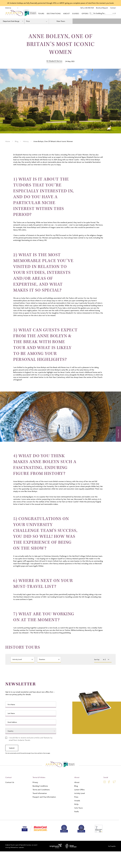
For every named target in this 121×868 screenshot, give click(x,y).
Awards (77, 801)
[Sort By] (106, 659)
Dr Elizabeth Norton (54, 61)
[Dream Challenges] (71, 846)
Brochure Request (102, 8)
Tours (41, 13)
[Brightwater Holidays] (56, 846)
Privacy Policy (34, 753)
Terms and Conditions (41, 790)
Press (76, 797)
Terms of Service (43, 753)
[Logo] (21, 13)
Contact (113, 8)
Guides (76, 13)
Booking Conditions (40, 786)
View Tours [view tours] (61, 21)
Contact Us (10, 782)
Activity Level (80, 793)
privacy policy (17, 694)
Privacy (35, 782)
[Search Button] (114, 13)
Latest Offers (79, 790)
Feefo (77, 812)
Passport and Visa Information (44, 797)
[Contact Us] (118, 434)
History (26, 141)
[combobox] (37, 21)
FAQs (76, 804)
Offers (85, 13)
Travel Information (40, 793)
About (67, 13)
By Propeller (112, 846)
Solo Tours (79, 808)
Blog (17, 141)
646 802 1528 (89, 8)
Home (8, 141)
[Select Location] (11, 8)
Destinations (54, 13)
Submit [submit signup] (12, 748)
